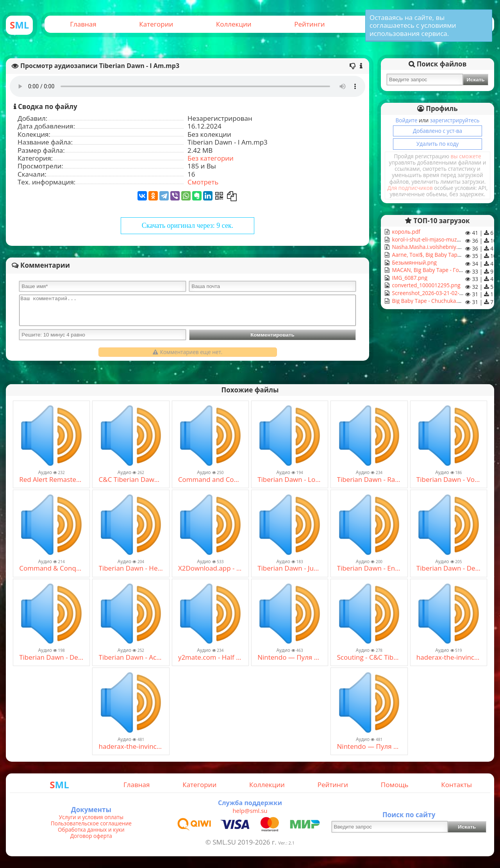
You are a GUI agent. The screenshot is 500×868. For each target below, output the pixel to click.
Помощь (395, 785)
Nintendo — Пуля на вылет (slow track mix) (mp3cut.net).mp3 (290, 657)
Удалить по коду (437, 144)
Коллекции (234, 24)
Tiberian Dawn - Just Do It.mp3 (290, 568)
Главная (83, 24)
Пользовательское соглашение (91, 823)
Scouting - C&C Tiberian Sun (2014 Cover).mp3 (369, 657)
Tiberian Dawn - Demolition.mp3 (51, 657)
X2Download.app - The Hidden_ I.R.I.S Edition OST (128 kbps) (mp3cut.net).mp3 (210, 568)
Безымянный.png (414, 262)
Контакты (456, 785)
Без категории (211, 158)
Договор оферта (91, 836)
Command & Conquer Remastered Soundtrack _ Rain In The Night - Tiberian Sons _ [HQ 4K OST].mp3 (51, 568)
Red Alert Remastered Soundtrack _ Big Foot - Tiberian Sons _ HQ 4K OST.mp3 (51, 480)
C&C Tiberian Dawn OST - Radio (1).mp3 (131, 480)
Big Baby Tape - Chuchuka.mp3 (429, 301)
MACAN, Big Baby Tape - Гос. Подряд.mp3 (443, 270)
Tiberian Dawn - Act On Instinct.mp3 (131, 657)
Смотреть (203, 182)
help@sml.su (250, 811)
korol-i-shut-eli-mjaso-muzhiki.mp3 (434, 239)
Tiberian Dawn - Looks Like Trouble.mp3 (290, 480)
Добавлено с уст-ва (437, 131)
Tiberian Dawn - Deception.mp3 (449, 568)
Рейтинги (309, 24)
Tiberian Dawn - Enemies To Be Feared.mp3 (369, 568)
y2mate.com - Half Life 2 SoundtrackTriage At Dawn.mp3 (210, 657)
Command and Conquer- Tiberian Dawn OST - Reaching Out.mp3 (210, 480)
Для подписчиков (410, 188)
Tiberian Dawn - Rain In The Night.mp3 (369, 480)
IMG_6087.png (409, 278)
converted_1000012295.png (426, 285)
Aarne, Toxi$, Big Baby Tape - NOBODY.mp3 (445, 255)
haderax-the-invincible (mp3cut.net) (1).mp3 (131, 746)
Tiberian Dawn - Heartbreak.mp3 (131, 568)
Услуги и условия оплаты (91, 817)
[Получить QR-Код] (219, 196)
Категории (156, 24)
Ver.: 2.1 (286, 843)
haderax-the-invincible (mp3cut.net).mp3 (449, 657)
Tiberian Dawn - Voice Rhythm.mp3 (449, 480)
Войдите (406, 120)
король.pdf (405, 232)
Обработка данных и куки (91, 830)
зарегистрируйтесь (455, 120)
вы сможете (466, 156)
